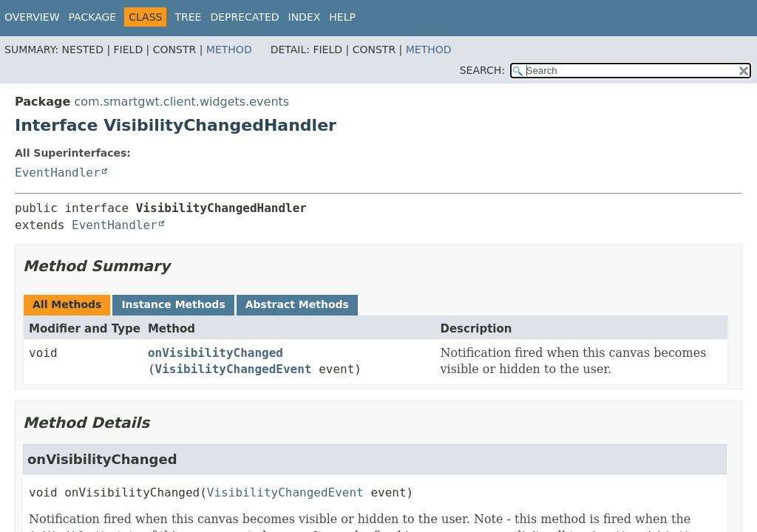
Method (229, 50)
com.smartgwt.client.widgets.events (181, 102)
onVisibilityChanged (215, 353)
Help (342, 17)
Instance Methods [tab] (173, 304)
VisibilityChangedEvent (234, 369)
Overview (32, 17)
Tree (188, 17)
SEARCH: (482, 70)
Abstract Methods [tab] (297, 304)
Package (93, 17)
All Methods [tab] (67, 304)
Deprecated (244, 17)
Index (305, 17)
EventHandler (58, 173)
